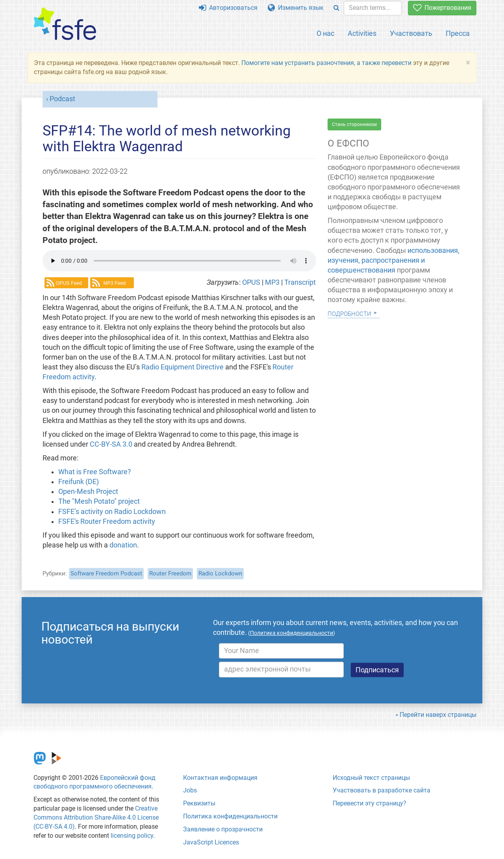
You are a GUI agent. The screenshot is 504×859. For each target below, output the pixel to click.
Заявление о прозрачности (223, 829)
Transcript (300, 282)
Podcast (62, 99)
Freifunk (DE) (79, 482)
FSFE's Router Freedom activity (107, 521)
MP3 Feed (114, 283)
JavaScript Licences (211, 842)
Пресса (458, 33)
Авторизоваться (228, 8)
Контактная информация (220, 778)
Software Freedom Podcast (106, 573)
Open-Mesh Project (88, 492)
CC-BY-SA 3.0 (111, 444)
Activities (362, 33)
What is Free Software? (95, 472)
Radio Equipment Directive (183, 367)
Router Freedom (170, 573)
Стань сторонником (354, 124)
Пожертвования (442, 8)
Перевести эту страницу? (370, 803)
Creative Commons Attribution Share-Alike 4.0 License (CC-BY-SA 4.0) (96, 817)
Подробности (349, 313)
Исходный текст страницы (371, 778)
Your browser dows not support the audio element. (179, 261)
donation (123, 545)
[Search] (336, 8)
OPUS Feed (69, 283)
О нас (325, 33)
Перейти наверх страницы (438, 715)
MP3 (273, 282)
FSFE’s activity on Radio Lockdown (112, 512)
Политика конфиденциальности (230, 816)
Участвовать (411, 33)
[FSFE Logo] (65, 24)
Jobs (190, 790)
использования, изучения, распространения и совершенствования (394, 260)
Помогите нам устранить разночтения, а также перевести (326, 63)
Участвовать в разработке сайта (382, 790)
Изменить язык (296, 8)
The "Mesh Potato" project (99, 501)
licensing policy (132, 836)
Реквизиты (199, 803)
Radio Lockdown (220, 573)
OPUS (252, 282)
